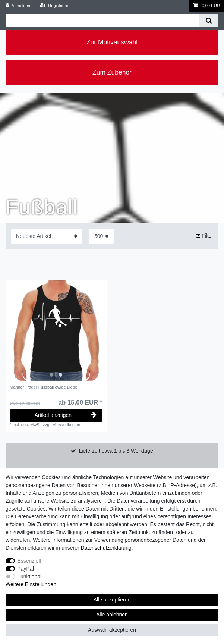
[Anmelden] (18, 6)
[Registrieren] (55, 6)
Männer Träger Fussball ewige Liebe (43, 387)
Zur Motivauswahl (112, 42)
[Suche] (209, 21)
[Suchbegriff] (102, 21)
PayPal (26, 569)
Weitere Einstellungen (31, 584)
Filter (204, 236)
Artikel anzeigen (65, 415)
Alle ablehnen (112, 615)
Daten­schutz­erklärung (106, 548)
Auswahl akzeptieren (112, 630)
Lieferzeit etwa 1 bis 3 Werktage (116, 451)
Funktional (30, 577)
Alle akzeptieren (112, 600)
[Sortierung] (47, 236)
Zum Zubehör (112, 72)
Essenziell (29, 561)
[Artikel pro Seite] (101, 236)
